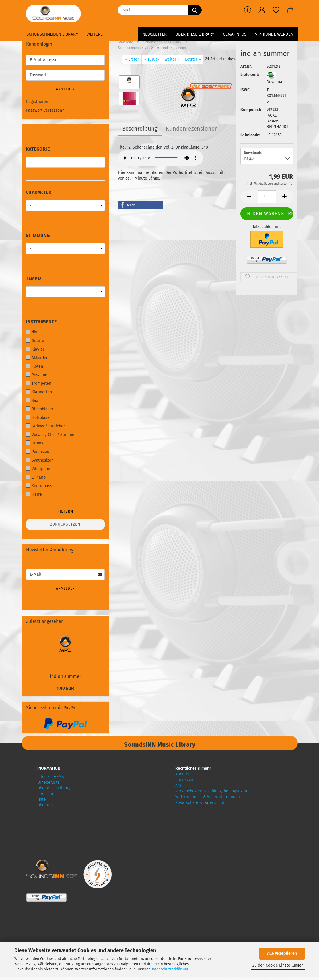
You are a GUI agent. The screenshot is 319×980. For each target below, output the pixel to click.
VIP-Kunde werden (274, 34)
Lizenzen (45, 794)
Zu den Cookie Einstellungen (278, 965)
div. (32, 332)
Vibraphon (38, 469)
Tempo (34, 278)
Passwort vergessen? (45, 110)
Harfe (34, 494)
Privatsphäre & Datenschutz (201, 803)
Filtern (65, 511)
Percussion (39, 452)
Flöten (34, 366)
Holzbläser (38, 417)
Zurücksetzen (65, 524)
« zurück (152, 59)
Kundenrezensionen (192, 129)
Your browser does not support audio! (160, 158)
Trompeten (39, 383)
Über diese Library (195, 34)
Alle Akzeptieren (282, 953)
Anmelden (65, 89)
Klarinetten (39, 392)
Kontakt (182, 774)
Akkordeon (38, 358)
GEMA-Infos (235, 34)
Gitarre (35, 341)
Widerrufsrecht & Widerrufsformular (208, 797)
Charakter (39, 192)
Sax (32, 400)
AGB (179, 786)
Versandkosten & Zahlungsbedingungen (211, 791)
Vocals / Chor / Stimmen (51, 435)
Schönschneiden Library (52, 34)
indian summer (65, 676)
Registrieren (37, 102)
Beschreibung (140, 129)
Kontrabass (39, 486)
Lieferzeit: (249, 75)
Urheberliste (49, 782)
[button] (262, 10)
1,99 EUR (65, 688)
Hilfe (42, 799)
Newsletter (155, 34)
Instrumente (41, 322)
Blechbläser (40, 409)
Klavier (35, 349)
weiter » (172, 59)
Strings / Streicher (45, 426)
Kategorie (38, 149)
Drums (35, 443)
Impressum (185, 780)
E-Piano (36, 477)
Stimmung (38, 235)
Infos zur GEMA (51, 777)
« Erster (132, 59)
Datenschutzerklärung (169, 969)
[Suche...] (195, 10)
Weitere (95, 34)
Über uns (45, 805)
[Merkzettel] (276, 10)
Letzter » (193, 59)
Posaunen (38, 375)
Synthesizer (39, 460)
